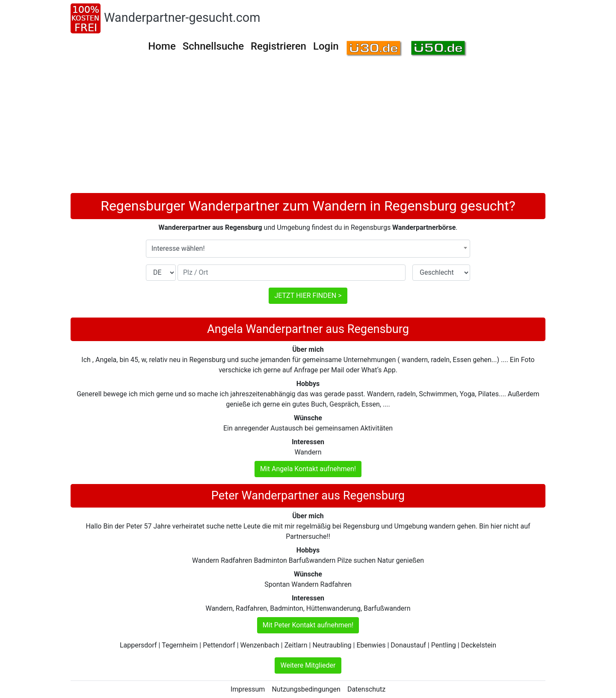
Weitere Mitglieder (308, 665)
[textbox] (308, 249)
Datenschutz (366, 689)
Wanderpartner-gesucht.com (182, 18)
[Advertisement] (308, 129)
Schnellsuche (213, 46)
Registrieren (278, 46)
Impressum (248, 689)
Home (162, 46)
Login (326, 46)
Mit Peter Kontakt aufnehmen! (308, 625)
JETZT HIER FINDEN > (308, 296)
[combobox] (308, 249)
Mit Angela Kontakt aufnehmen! (308, 469)
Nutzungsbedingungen (306, 689)
